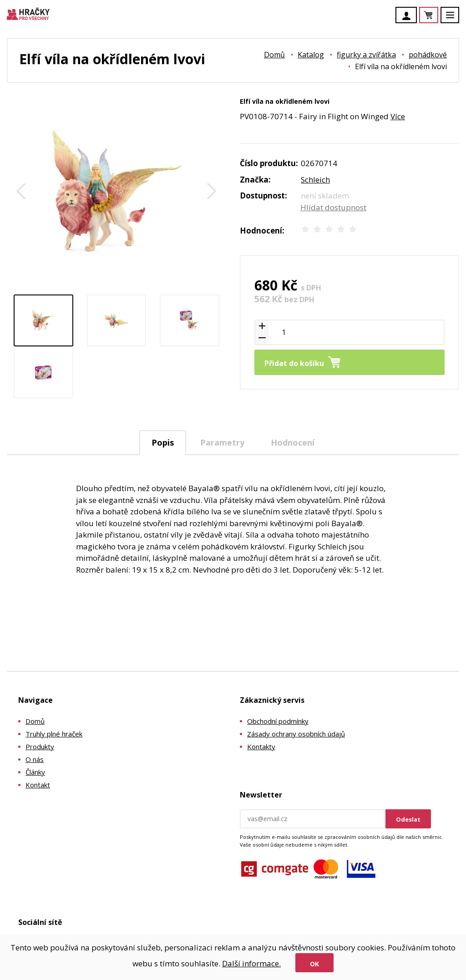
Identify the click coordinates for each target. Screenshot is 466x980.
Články (35, 772)
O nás (35, 759)
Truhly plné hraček (54, 734)
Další (212, 191)
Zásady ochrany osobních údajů (296, 734)
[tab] (163, 443)
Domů (274, 55)
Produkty (40, 746)
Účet (409, 16)
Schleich (315, 180)
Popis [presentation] (163, 442)
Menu (455, 19)
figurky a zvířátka (366, 55)
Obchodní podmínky (278, 721)
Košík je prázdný (438, 16)
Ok (314, 964)
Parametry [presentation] (222, 442)
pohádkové (428, 55)
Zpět (21, 191)
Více (398, 116)
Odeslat (408, 819)
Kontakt (38, 785)
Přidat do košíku (294, 363)
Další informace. (251, 963)
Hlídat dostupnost (333, 207)
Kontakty (261, 746)
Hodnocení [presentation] (293, 442)
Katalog (311, 55)
